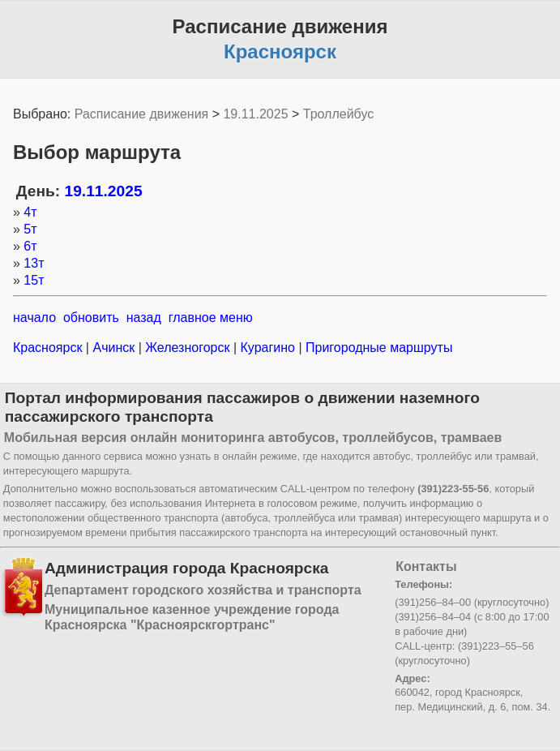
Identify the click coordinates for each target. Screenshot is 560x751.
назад (144, 318)
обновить (91, 318)
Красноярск (49, 348)
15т (34, 280)
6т (30, 246)
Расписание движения (141, 114)
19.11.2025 (255, 114)
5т (30, 229)
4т (30, 212)
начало (34, 318)
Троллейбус (338, 114)
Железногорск (188, 348)
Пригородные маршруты (378, 348)
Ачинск (114, 348)
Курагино (267, 348)
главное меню (211, 318)
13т (34, 263)
